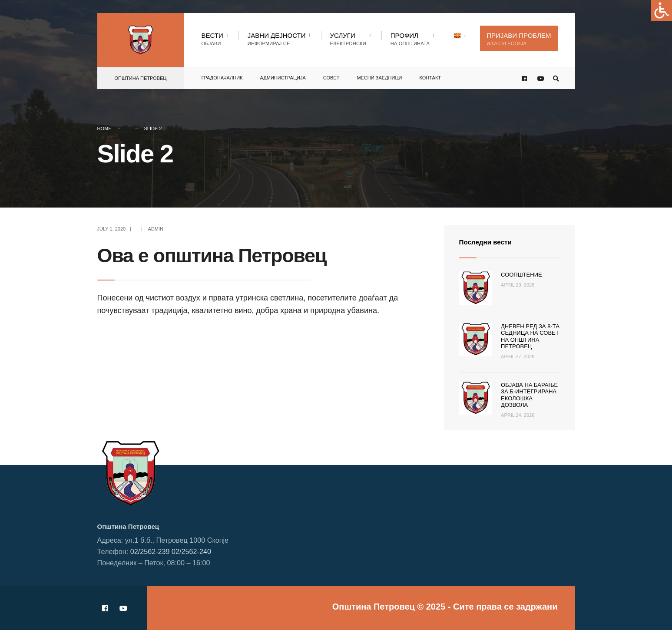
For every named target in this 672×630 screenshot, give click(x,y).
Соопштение (521, 275)
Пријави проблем (519, 39)
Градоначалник (222, 76)
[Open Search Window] (554, 77)
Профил (410, 39)
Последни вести (490, 242)
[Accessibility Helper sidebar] (662, 10)
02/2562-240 (191, 551)
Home (104, 129)
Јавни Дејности (277, 39)
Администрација (283, 76)
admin (155, 229)
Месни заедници (379, 76)
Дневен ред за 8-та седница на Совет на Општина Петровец (530, 336)
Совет (331, 76)
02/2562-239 (150, 551)
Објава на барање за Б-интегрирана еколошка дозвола (529, 395)
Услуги (348, 39)
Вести (212, 39)
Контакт (430, 76)
